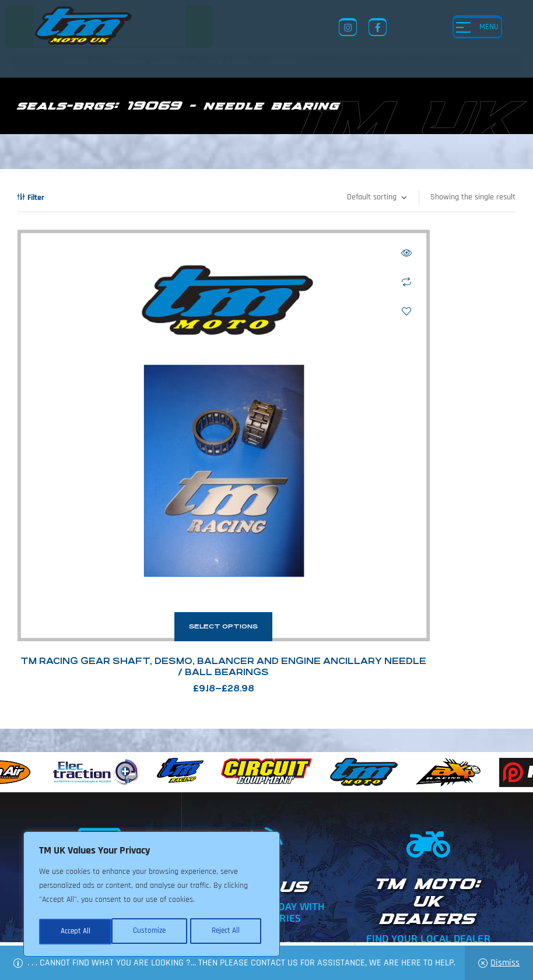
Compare (234, 282)
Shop (326, 879)
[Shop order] (376, 198)
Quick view (234, 253)
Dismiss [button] (505, 963)
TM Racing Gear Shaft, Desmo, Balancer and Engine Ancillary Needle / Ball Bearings (138, 500)
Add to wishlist (234, 311)
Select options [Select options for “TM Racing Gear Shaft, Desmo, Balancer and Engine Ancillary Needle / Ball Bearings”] (138, 455)
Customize (76, 932)
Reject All (152, 932)
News (297, 879)
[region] (152, 895)
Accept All (228, 932)
